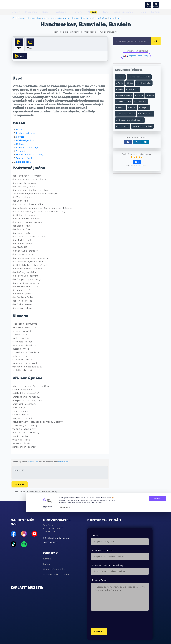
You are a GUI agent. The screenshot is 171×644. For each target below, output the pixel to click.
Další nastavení (63, 641)
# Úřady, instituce (123, 102)
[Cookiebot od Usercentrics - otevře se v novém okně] (47, 641)
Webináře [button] (62, 12)
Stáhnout (20, 55)
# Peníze (120, 83)
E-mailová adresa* (102, 550)
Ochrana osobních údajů (56, 574)
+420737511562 (51, 542)
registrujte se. (65, 461)
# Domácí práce (141, 102)
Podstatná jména (26, 133)
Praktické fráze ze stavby (30, 154)
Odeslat (20, 484)
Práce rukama (114, 18)
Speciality (21, 150)
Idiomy (20, 143)
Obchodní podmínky (54, 569)
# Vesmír (150, 95)
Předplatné (31, 12)
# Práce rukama (123, 126)
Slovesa (20, 136)
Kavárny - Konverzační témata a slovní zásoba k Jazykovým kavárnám (74, 18)
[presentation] (108, 619)
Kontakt (155, 12)
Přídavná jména (25, 140)
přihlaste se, (33, 461)
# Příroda (132, 108)
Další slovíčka (23, 161)
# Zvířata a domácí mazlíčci (139, 77)
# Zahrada (120, 108)
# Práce (130, 83)
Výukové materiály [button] (125, 12)
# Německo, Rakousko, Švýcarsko (130, 120)
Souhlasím (146, 633)
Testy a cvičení (24, 158)
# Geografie (144, 108)
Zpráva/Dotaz (100, 580)
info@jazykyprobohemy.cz (57, 538)
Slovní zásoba (33, 18)
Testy (106, 12)
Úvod (19, 129)
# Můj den (120, 77)
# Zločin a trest (132, 89)
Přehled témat (18, 18)
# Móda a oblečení (144, 83)
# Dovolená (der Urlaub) (142, 126)
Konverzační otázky (27, 147)
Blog (143, 12)
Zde (137, 162)
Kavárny (78, 12)
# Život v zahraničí (146, 114)
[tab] (19, 44)
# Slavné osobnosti (124, 95)
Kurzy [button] (46, 12)
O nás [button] (16, 12)
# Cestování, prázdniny (125, 114)
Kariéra (47, 563)
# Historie (139, 95)
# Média (120, 89)
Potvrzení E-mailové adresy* (108, 565)
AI (92, 12)
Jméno (96, 535)
